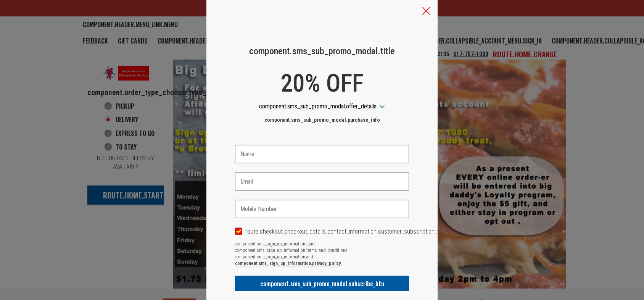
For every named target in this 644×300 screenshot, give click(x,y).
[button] (426, 12)
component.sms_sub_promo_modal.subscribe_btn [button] (322, 284)
